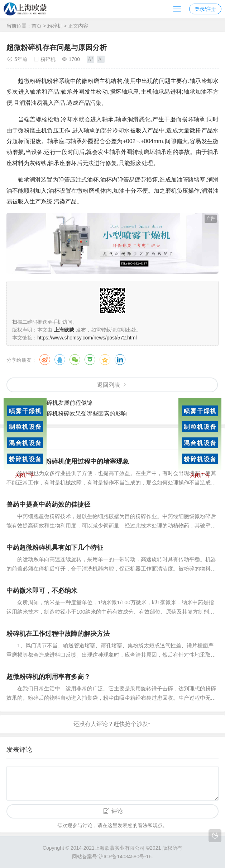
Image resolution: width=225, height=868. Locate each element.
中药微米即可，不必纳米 (42, 591)
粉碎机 (55, 26)
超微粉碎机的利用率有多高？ (48, 677)
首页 (37, 26)
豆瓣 (90, 360)
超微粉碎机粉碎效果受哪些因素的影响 (78, 414)
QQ (60, 360)
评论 (117, 811)
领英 (120, 360)
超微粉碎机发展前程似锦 (61, 403)
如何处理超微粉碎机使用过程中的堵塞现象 (68, 461)
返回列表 (109, 385)
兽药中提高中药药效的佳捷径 (48, 505)
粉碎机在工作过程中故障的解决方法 (58, 634)
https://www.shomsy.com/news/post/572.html (87, 338)
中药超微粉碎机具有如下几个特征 (55, 548)
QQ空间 (105, 360)
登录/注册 (205, 9)
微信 (75, 360)
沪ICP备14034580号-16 (125, 857)
